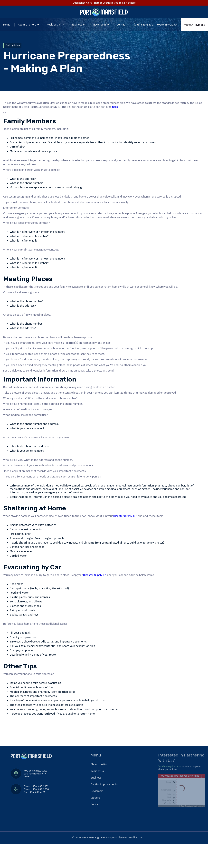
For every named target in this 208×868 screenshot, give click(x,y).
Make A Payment (194, 25)
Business (77, 25)
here (115, 107)
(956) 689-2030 (167, 25)
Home (7, 25)
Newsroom (99, 25)
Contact (122, 25)
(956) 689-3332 (143, 25)
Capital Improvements (104, 784)
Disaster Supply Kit (125, 516)
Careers (95, 798)
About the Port (27, 25)
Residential (54, 25)
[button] (28, 25)
